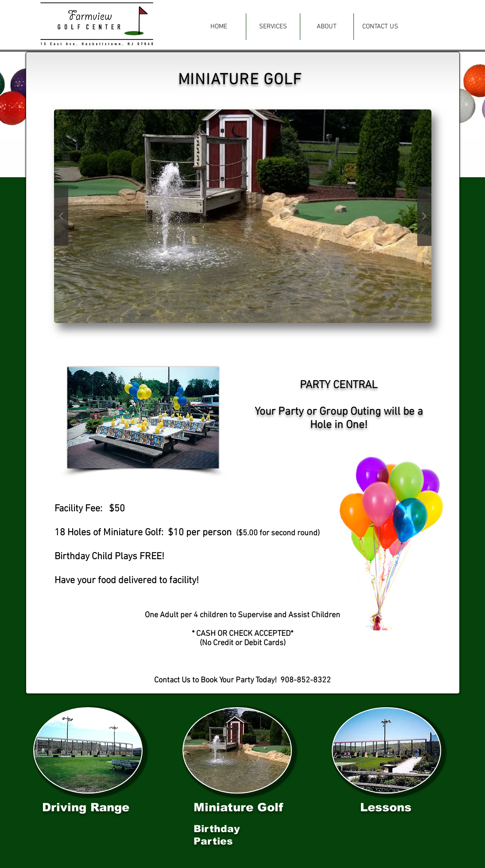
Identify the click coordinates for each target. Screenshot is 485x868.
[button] (273, 27)
